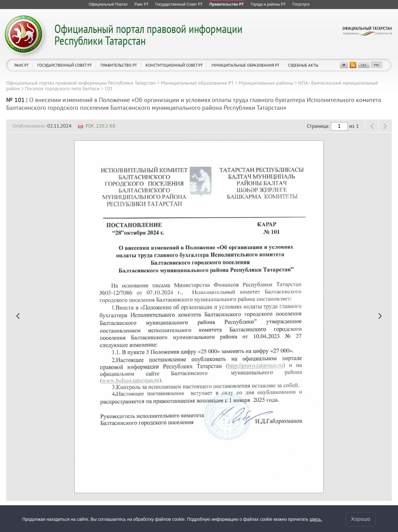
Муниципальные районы (266, 83)
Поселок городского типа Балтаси (62, 88)
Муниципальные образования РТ (245, 65)
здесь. (316, 519)
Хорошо (361, 519)
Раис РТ (21, 65)
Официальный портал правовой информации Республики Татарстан (148, 34)
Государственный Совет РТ (65, 65)
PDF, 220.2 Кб (100, 126)
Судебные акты (303, 65)
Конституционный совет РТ (174, 65)
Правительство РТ (119, 65)
